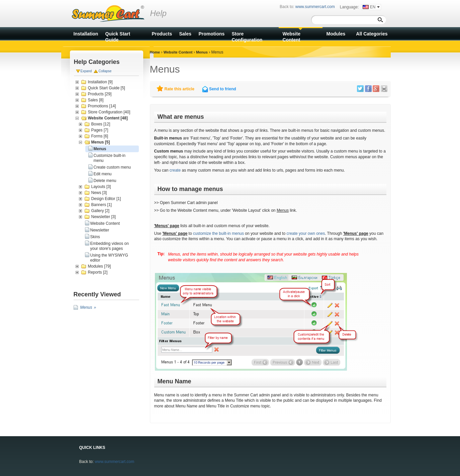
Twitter (360, 89)
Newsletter (100, 230)
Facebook (368, 89)
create (175, 170)
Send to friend (223, 89)
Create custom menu (112, 167)
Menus (100, 149)
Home (155, 52)
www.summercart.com (114, 462)
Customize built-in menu (110, 158)
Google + (376, 89)
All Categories (372, 34)
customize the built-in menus (218, 233)
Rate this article (179, 89)
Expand (86, 71)
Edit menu (103, 174)
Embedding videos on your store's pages (110, 246)
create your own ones (306, 233)
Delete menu (105, 181)
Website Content (105, 223)
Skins (95, 237)
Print (384, 89)
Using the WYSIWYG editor (109, 258)
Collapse (105, 71)
